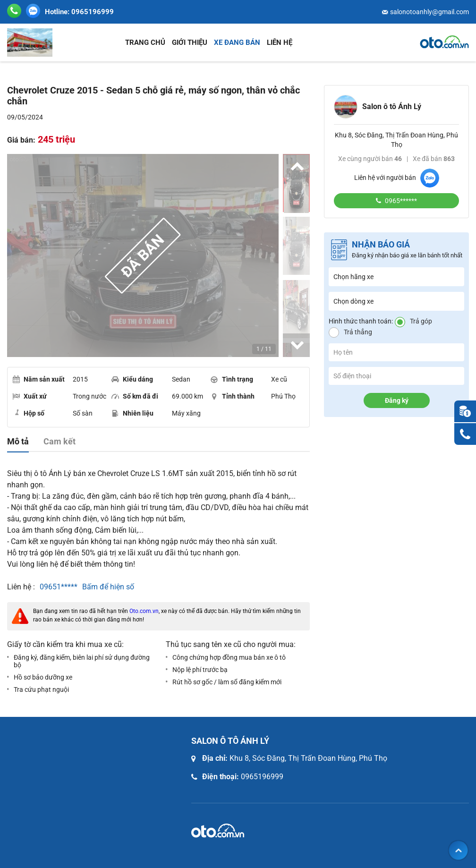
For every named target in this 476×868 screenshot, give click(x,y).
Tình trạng (232, 379)
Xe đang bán (237, 43)
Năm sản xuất (38, 379)
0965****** (400, 201)
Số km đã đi (135, 396)
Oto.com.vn (144, 611)
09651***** (59, 587)
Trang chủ (145, 43)
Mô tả (18, 442)
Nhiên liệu (132, 413)
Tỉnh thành (233, 396)
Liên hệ (280, 43)
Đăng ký (397, 400)
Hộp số (28, 413)
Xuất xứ (30, 396)
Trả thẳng (358, 332)
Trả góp (421, 321)
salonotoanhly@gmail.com (429, 12)
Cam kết (59, 442)
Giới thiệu (190, 43)
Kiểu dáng (132, 379)
